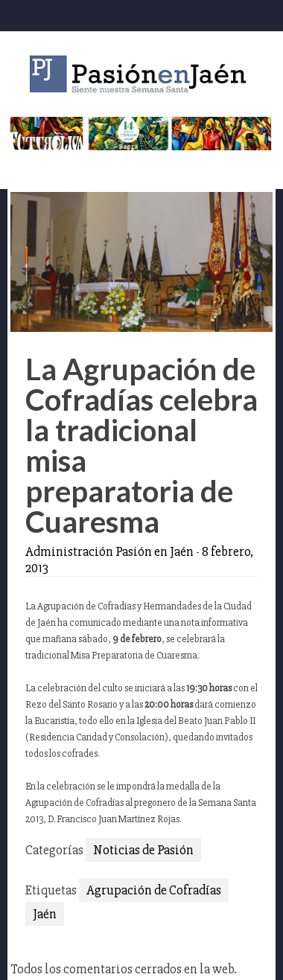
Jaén (45, 914)
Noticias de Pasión (143, 850)
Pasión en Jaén (141, 74)
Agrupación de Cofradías (154, 890)
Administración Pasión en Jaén (109, 551)
